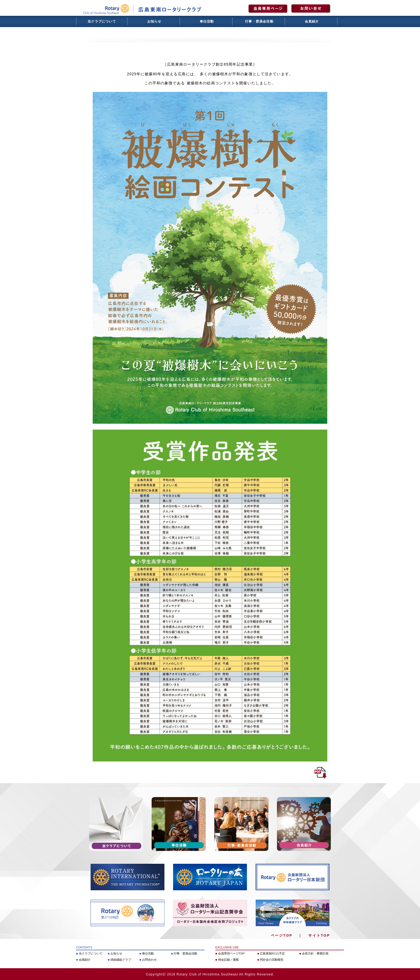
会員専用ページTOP (231, 953)
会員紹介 (312, 21)
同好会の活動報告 (272, 959)
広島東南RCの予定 (272, 953)
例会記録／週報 (228, 959)
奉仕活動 (207, 21)
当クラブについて (102, 21)
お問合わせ (149, 959)
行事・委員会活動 (259, 21)
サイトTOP (319, 935)
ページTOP (282, 935)
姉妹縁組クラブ (121, 959)
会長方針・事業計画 (315, 953)
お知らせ (154, 21)
